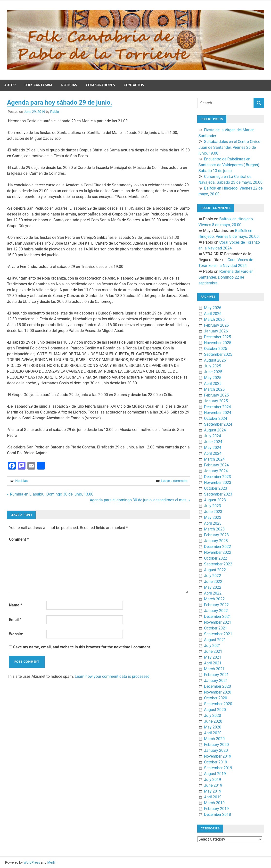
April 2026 (213, 314)
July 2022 (213, 576)
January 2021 (216, 681)
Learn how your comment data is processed (112, 676)
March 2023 (214, 529)
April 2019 (213, 797)
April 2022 (213, 593)
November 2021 (218, 622)
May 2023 (213, 517)
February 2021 (216, 675)
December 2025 (218, 337)
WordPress (32, 862)
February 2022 (216, 605)
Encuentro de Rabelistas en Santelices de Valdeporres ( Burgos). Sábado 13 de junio (229, 165)
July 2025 (213, 366)
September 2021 (218, 634)
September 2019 (218, 768)
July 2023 (213, 506)
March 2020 (214, 739)
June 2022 (213, 582)
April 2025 (213, 384)
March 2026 (214, 319)
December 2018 (218, 814)
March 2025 (214, 389)
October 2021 (216, 628)
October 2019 (216, 762)
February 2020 (216, 745)
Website (16, 634)
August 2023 (215, 500)
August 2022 (215, 570)
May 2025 (213, 378)
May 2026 (213, 308)
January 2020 (216, 750)
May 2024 (213, 448)
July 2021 (213, 646)
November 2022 (218, 552)
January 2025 (216, 401)
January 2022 (216, 611)
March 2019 (214, 803)
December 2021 (218, 616)
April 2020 (213, 733)
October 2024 (216, 418)
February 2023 (216, 535)
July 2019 (213, 780)
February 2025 (216, 395)
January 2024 (216, 471)
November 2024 (218, 413)
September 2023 (218, 494)
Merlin (52, 862)
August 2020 (215, 710)
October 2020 (216, 698)
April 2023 (213, 523)
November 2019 (218, 756)
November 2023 (218, 483)
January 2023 (216, 541)
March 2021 (214, 669)
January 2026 (216, 331)
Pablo (55, 112)
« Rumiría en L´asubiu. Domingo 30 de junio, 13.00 (50, 494)
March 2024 (214, 459)
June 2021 (213, 651)
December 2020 (218, 686)
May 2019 (213, 791)
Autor (10, 85)
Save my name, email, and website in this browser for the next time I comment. (82, 647)
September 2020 (218, 704)
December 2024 (218, 407)
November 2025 (218, 343)
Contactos (134, 85)
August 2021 (215, 640)
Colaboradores (100, 85)
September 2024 (218, 424)
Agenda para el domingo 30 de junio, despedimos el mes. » (140, 500)
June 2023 (213, 512)
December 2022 (218, 547)
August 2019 (215, 774)
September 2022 (218, 564)
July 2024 (213, 436)
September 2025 (218, 354)
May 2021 (213, 657)
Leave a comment (174, 481)
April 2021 (213, 663)
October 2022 (216, 558)
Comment (19, 539)
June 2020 (213, 721)
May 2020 (213, 727)
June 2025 (213, 372)
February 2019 (216, 809)
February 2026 (216, 325)
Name (16, 605)
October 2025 (216, 349)
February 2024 (216, 465)
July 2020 (213, 715)
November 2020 (218, 692)
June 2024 (213, 442)
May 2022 (213, 587)
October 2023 (216, 488)
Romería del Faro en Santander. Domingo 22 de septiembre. (226, 277)
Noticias (69, 85)
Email (15, 620)
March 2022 (214, 599)
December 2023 (218, 477)
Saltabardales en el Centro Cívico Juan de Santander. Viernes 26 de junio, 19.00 (229, 147)
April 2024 (213, 453)
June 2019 (213, 785)
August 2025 (215, 360)
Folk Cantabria (38, 85)
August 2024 (215, 430)
